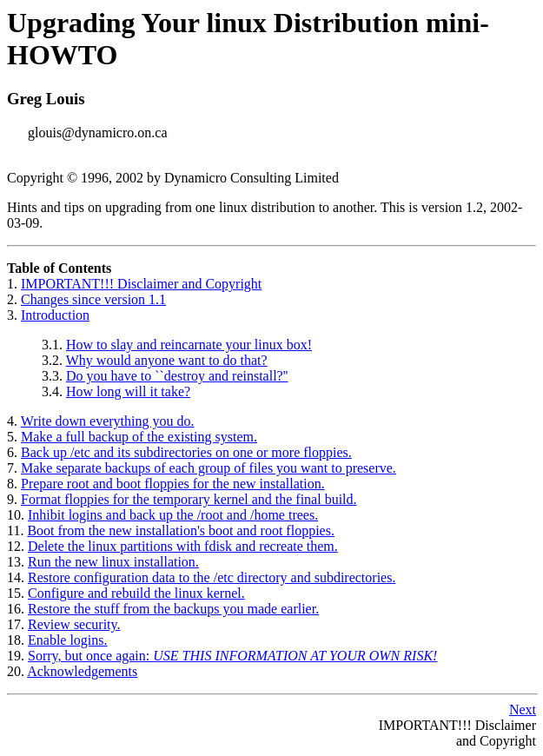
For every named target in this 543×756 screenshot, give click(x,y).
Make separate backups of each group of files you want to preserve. (209, 468)
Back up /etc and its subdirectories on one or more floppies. (186, 452)
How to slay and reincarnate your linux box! (189, 345)
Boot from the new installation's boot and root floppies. (181, 531)
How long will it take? (128, 391)
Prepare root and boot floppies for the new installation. (173, 484)
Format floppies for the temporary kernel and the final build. (189, 499)
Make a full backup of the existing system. (139, 437)
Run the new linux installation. (113, 562)
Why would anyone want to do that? (167, 360)
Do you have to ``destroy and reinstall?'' (177, 376)
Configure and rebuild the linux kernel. (136, 593)
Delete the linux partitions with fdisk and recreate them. (183, 546)
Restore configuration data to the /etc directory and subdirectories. (212, 577)
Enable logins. (68, 640)
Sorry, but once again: (232, 656)
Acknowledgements (82, 671)
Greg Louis (46, 99)
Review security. (74, 624)
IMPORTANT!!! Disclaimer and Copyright (141, 284)
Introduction (55, 315)
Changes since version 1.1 (93, 299)
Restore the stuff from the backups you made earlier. (173, 609)
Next (523, 710)
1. (14, 284)
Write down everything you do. (108, 421)
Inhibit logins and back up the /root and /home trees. (173, 515)
